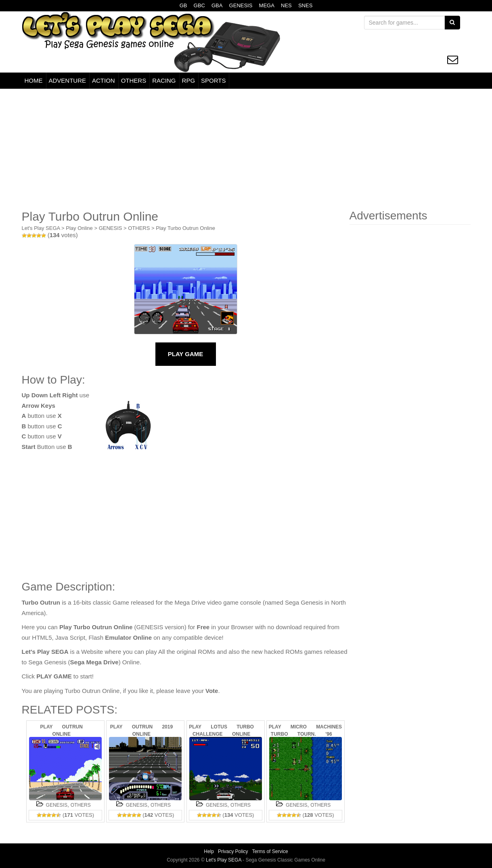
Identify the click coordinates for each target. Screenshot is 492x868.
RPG (189, 80)
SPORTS (213, 80)
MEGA (267, 5)
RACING (164, 80)
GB (183, 5)
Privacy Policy (233, 851)
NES (286, 5)
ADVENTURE (68, 80)
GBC (199, 5)
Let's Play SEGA (41, 228)
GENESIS (241, 5)
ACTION (104, 80)
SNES (305, 5)
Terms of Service (270, 851)
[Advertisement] (246, 149)
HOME (34, 80)
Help (209, 851)
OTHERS (134, 80)
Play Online (79, 228)
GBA (217, 5)
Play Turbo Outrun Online (185, 228)
